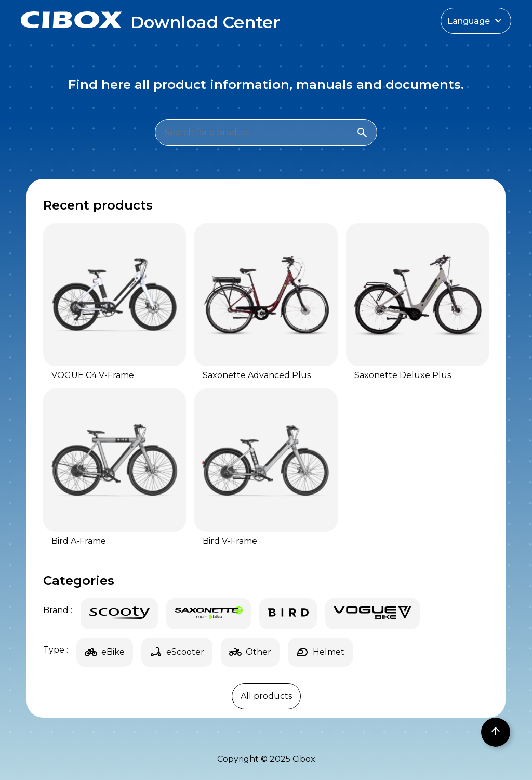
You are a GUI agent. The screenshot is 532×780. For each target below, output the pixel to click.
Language (476, 21)
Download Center (205, 22)
